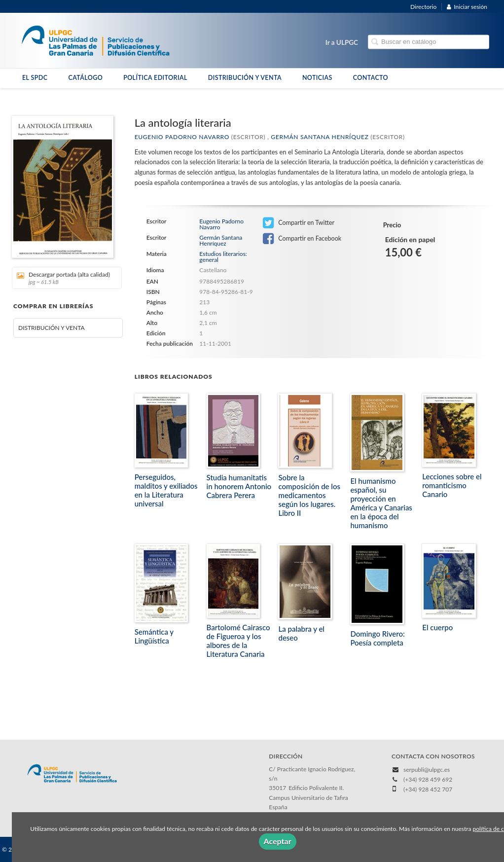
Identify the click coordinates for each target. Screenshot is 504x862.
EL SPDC (35, 78)
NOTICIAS (317, 78)
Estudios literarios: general (223, 257)
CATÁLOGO (85, 78)
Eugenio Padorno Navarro (182, 137)
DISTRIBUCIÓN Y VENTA (245, 78)
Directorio (423, 7)
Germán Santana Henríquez (320, 137)
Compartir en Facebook (302, 239)
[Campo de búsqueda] (429, 42)
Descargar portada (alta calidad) (63, 278)
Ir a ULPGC (342, 42)
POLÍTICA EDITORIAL (155, 78)
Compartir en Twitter (299, 223)
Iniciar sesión (467, 7)
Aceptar (278, 841)
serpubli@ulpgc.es (427, 770)
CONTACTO (371, 78)
